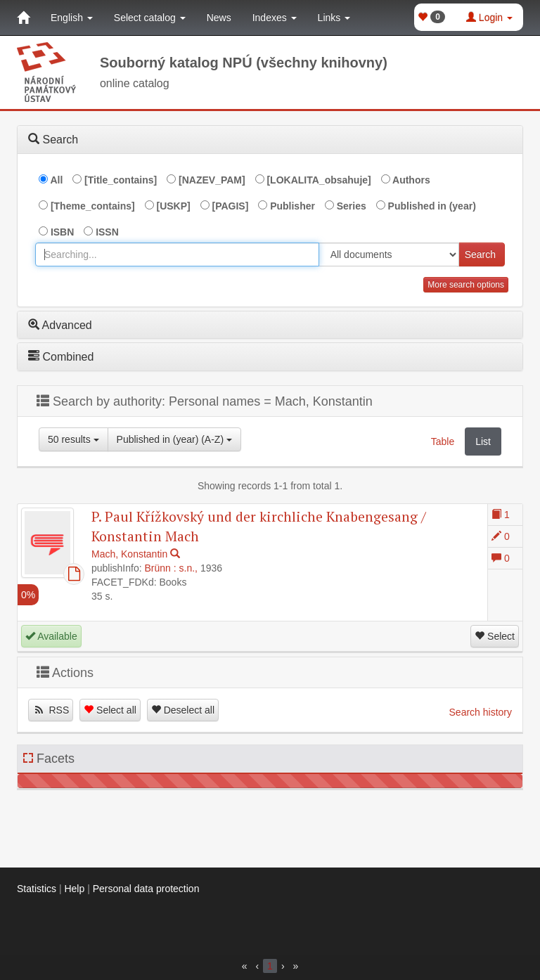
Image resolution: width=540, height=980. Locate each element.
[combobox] (177, 254)
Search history (481, 712)
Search (480, 254)
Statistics (37, 889)
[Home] (23, 18)
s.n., (188, 568)
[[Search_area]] (389, 254)
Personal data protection (146, 889)
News (219, 18)
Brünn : (161, 568)
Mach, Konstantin (129, 554)
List (483, 441)
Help (74, 889)
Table (443, 441)
